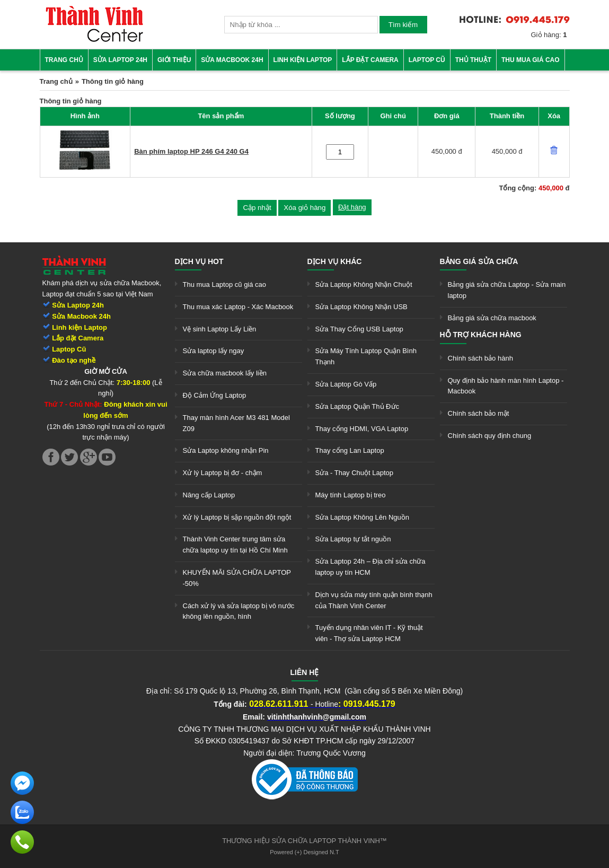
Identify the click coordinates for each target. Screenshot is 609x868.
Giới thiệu (174, 60)
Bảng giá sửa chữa (479, 261)
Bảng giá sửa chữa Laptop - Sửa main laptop (507, 290)
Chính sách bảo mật (479, 413)
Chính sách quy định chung (490, 436)
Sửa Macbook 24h (232, 60)
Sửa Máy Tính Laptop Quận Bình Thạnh (366, 356)
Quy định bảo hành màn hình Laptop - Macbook (506, 386)
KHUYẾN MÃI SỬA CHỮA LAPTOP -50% (237, 578)
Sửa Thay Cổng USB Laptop (359, 329)
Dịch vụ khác (335, 261)
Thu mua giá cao (531, 60)
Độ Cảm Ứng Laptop (215, 395)
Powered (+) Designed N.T (304, 852)
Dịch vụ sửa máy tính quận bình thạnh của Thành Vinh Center (374, 600)
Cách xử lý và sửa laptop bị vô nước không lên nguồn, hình (239, 611)
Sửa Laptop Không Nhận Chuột (364, 284)
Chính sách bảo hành (480, 358)
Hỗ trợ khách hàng (481, 335)
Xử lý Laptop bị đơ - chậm (223, 473)
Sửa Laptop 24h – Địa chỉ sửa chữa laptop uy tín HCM (370, 567)
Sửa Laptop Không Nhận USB (361, 307)
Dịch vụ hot (199, 261)
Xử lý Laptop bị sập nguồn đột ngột (237, 517)
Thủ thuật (473, 60)
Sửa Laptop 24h (120, 60)
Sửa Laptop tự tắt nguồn (353, 539)
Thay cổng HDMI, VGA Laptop (362, 429)
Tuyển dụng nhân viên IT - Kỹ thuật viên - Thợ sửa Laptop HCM (369, 633)
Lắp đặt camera (370, 60)
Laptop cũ (427, 60)
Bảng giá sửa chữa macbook (492, 318)
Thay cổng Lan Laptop (350, 450)
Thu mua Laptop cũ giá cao (225, 284)
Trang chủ (64, 60)
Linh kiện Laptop (303, 60)
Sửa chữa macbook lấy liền (225, 373)
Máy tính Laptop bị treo (351, 495)
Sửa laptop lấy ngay (214, 351)
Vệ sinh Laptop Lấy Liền (220, 329)
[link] (94, 40)
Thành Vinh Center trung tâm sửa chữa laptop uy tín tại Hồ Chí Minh (235, 545)
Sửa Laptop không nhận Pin (226, 450)
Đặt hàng (352, 207)
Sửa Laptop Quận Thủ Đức (358, 406)
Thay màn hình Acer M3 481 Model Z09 (236, 423)
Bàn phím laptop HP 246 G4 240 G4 (191, 151)
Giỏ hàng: (549, 35)
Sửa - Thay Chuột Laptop (355, 473)
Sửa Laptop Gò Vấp (346, 384)
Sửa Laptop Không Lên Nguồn (362, 517)
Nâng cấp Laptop (209, 495)
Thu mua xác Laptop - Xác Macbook (238, 307)
